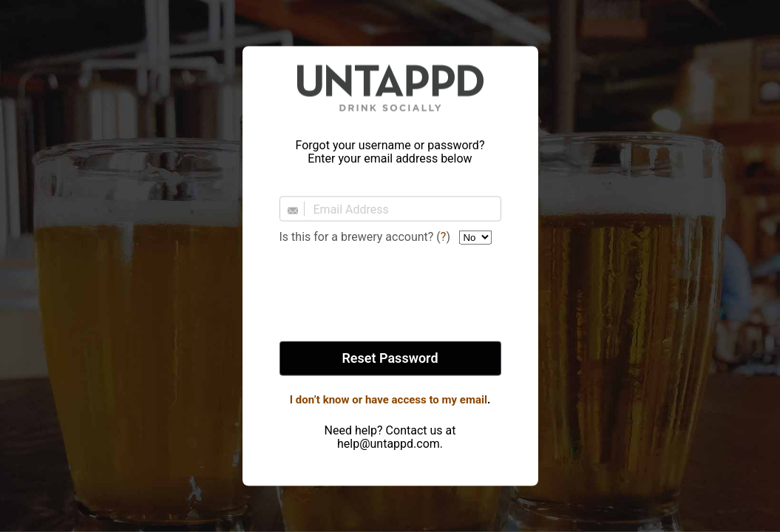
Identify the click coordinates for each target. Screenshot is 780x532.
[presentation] (390, 294)
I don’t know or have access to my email (389, 400)
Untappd (390, 88)
